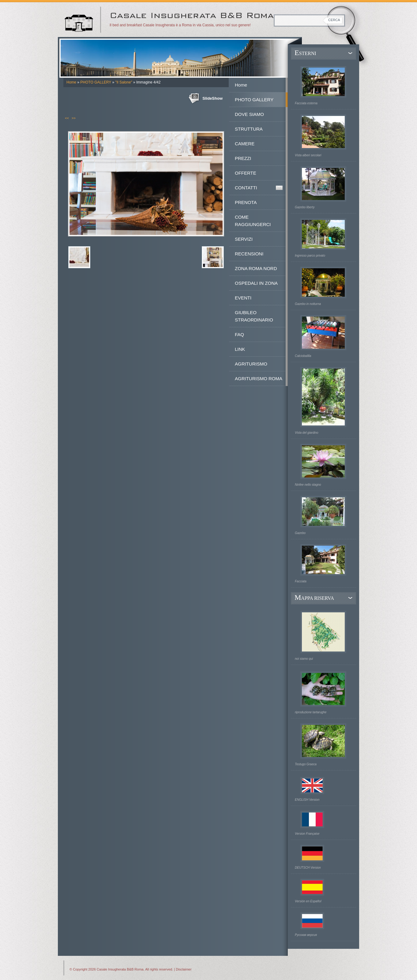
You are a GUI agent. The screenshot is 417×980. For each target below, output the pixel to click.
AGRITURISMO (251, 364)
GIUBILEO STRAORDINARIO (254, 316)
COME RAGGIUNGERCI (253, 221)
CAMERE (245, 144)
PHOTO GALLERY (96, 82)
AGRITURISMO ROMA (259, 379)
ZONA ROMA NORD (256, 268)
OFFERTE (246, 173)
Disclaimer (184, 969)
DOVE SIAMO (249, 114)
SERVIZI (244, 239)
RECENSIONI (249, 254)
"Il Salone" (124, 82)
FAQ (239, 334)
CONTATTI (246, 188)
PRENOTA (246, 202)
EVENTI (243, 298)
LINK (240, 349)
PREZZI (243, 158)
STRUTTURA (249, 129)
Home (71, 82)
